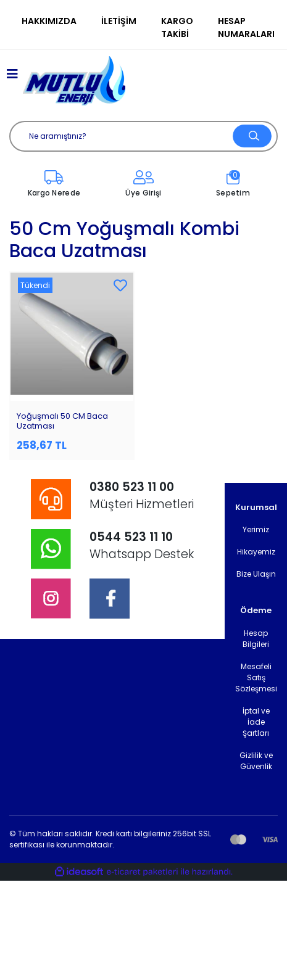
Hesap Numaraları (246, 27)
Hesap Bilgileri (256, 639)
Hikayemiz (256, 552)
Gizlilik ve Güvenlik (256, 761)
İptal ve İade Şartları (256, 722)
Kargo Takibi (177, 27)
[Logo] (74, 81)
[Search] (143, 136)
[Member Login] (143, 184)
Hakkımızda (49, 21)
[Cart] (233, 184)
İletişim (119, 21)
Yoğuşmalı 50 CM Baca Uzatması (62, 421)
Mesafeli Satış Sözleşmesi (256, 677)
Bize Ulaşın (256, 574)
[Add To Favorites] (120, 286)
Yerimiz (256, 529)
